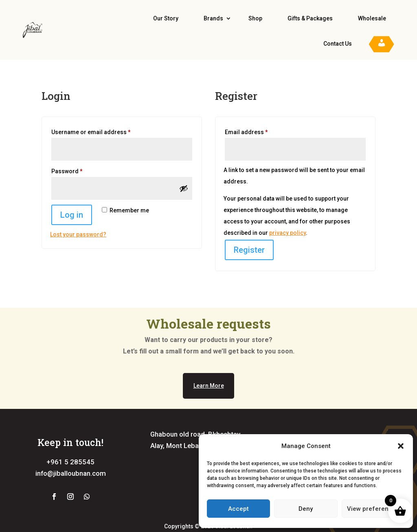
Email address (259, 131)
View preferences (373, 509)
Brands (213, 18)
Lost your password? (78, 234)
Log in (72, 215)
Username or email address (103, 131)
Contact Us (338, 44)
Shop (255, 18)
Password (79, 170)
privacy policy (288, 233)
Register (249, 250)
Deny (306, 509)
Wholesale (372, 18)
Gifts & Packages (310, 18)
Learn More (209, 386)
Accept (238, 509)
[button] (401, 446)
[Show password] (184, 188)
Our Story (166, 18)
